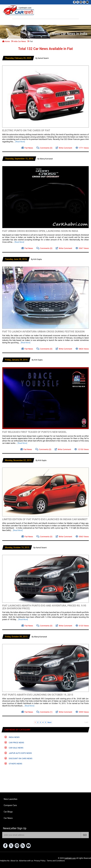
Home (6, 41)
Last (86, 722)
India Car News (20, 41)
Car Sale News (14, 748)
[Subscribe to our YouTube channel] (87, 2)
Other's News (13, 764)
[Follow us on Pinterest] (81, 2)
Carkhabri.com (70, 858)
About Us (14, 861)
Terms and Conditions (56, 861)
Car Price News (14, 742)
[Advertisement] (37, 62)
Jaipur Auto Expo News (18, 753)
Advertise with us (26, 861)
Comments (44, 148)
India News (12, 737)
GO (85, 835)
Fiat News (27, 148)
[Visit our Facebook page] (74, 2)
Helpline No (5, 861)
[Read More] (20, 142)
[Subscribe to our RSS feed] (84, 2)
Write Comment (64, 148)
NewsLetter (15, 828)
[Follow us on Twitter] (78, 2)
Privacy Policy (40, 861)
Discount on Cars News (18, 758)
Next (49, 722)
